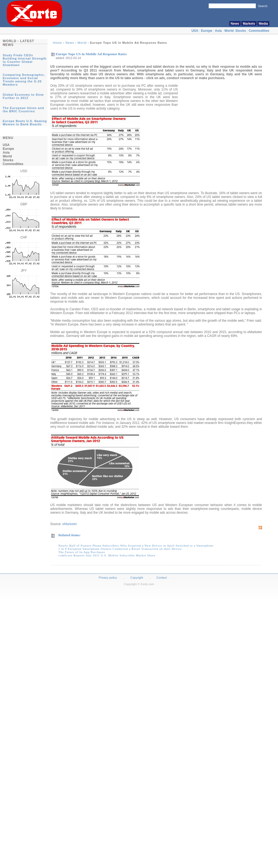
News (235, 24)
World (229, 31)
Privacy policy (108, 578)
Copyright (137, 578)
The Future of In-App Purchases (82, 552)
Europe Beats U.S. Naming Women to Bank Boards (25, 123)
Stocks (241, 31)
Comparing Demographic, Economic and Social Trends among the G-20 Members (24, 80)
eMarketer (70, 524)
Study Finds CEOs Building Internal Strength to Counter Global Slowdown (25, 60)
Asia (218, 31)
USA (195, 31)
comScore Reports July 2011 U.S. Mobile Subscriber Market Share (107, 555)
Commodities (259, 31)
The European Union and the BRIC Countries (23, 110)
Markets (249, 24)
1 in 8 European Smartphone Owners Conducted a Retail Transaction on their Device (120, 549)
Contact (162, 578)
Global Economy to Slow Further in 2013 (23, 96)
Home (57, 43)
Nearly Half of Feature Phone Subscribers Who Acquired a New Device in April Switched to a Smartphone (136, 545)
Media (263, 24)
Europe (206, 31)
